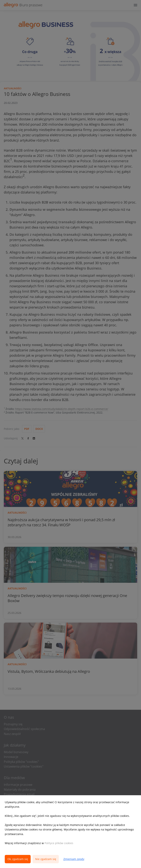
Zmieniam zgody (74, 859)
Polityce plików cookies (59, 843)
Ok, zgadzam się (18, 859)
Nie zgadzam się (46, 859)
